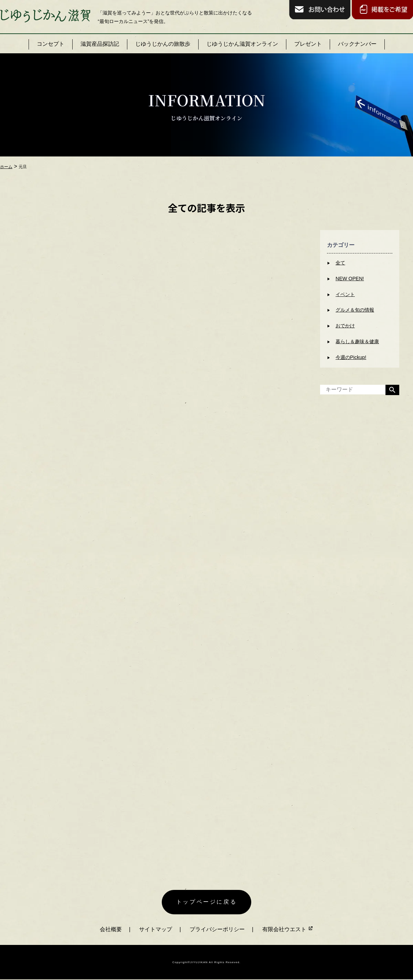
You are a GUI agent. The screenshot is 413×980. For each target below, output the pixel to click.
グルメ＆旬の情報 (355, 310)
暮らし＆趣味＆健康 (357, 341)
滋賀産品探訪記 (100, 44)
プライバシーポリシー (217, 929)
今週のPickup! (351, 357)
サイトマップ (156, 929)
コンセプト (51, 44)
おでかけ (345, 326)
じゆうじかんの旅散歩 (163, 44)
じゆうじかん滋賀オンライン (242, 44)
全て (340, 263)
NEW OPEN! (350, 279)
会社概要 (111, 929)
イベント (345, 294)
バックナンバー (357, 44)
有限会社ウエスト (288, 929)
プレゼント (308, 44)
